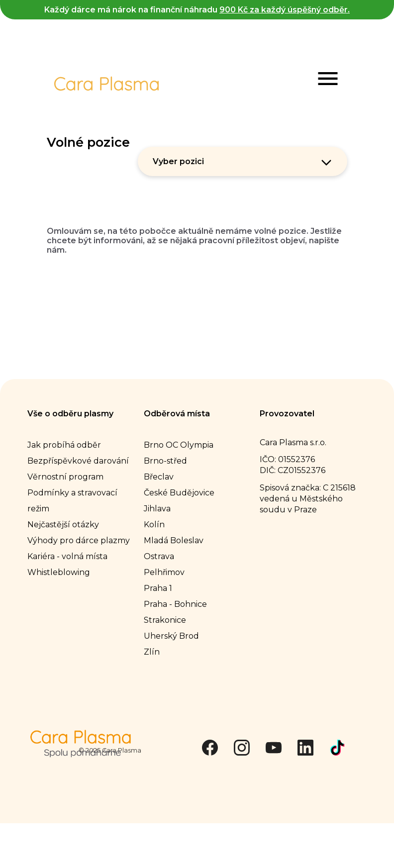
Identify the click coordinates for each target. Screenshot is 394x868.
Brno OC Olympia (179, 444)
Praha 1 (158, 588)
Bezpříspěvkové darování (78, 460)
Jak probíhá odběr (64, 444)
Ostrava (159, 556)
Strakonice (165, 620)
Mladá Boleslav (174, 540)
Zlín (152, 651)
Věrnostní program (65, 476)
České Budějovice (179, 492)
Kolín (154, 524)
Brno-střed (165, 460)
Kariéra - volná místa (67, 556)
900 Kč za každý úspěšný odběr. (285, 10)
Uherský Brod (171, 635)
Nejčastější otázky (63, 524)
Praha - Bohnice (175, 604)
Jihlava (157, 508)
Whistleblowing (59, 572)
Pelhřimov (164, 572)
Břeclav (159, 476)
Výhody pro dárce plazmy (79, 540)
